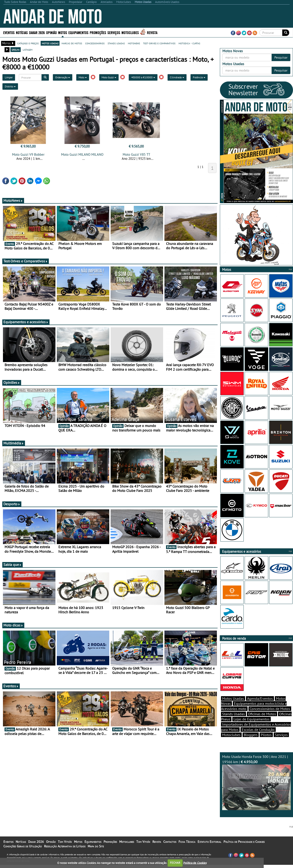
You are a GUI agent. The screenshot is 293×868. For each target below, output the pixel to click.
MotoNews (13, 200)
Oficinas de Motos (262, 722)
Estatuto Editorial (209, 850)
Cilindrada (177, 77)
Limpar (9, 77)
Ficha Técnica (187, 850)
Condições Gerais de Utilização (23, 854)
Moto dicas (13, 625)
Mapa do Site (96, 854)
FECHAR (175, 863)
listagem (28, 49)
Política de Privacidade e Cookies (244, 850)
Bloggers (251, 743)
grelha (16, 49)
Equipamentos (78, 32)
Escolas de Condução (258, 737)
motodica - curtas (189, 43)
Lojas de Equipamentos (252, 727)
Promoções (98, 32)
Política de (195, 863)
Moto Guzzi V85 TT (136, 154)
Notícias (22, 32)
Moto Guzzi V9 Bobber (28, 154)
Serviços (114, 32)
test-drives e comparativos (159, 43)
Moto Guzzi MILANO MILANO (82, 154)
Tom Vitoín (65, 850)
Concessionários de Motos (270, 717)
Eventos (9, 32)
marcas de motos (72, 43)
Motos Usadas (233, 706)
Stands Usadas (233, 722)
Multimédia (14, 443)
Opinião (51, 32)
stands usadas (116, 43)
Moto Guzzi (109, 77)
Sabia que (12, 565)
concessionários (95, 43)
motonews (134, 43)
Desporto (12, 504)
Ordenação (63, 77)
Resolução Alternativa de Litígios (65, 854)
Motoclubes (130, 32)
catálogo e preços (28, 43)
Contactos (170, 850)
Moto (83, 77)
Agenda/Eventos (260, 706)
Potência (199, 77)
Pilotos (266, 743)
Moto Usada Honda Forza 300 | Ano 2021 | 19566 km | (257, 790)
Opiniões (12, 382)
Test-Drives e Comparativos (26, 261)
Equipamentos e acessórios (26, 322)
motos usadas (50, 43)
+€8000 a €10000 (143, 77)
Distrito (10, 86)
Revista (152, 32)
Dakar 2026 (37, 32)
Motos (63, 32)
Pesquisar (281, 57)
